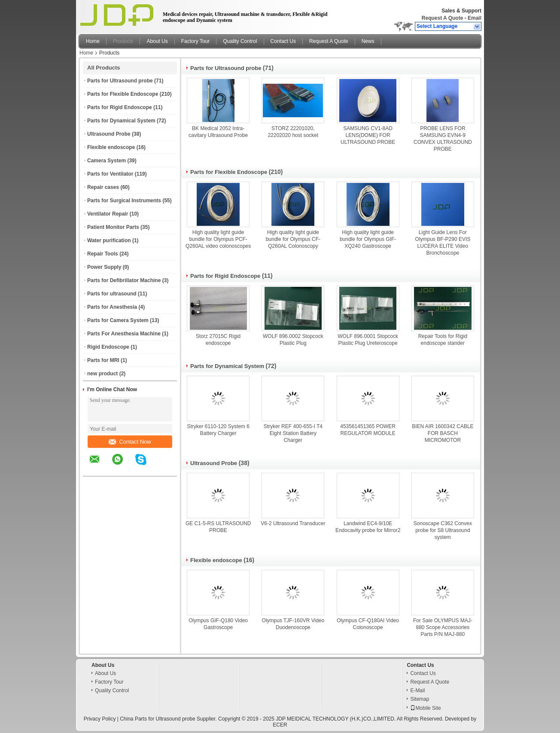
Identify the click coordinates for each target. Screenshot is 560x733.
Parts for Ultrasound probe (120, 81)
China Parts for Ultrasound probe (157, 719)
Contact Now (130, 442)
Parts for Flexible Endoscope (123, 94)
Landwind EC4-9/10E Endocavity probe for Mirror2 (368, 527)
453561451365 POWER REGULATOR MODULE (368, 430)
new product (102, 374)
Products (123, 41)
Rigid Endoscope (108, 347)
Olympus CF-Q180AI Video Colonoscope (368, 624)
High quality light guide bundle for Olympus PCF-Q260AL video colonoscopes (218, 239)
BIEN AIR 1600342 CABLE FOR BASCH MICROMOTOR (443, 433)
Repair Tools (103, 254)
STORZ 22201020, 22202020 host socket (293, 132)
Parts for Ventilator (110, 174)
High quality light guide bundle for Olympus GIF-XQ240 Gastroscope (368, 239)
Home (93, 41)
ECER (280, 725)
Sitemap (420, 699)
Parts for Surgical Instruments (124, 201)
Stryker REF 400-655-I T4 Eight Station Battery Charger (293, 433)
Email (475, 18)
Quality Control (240, 41)
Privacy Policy (100, 719)
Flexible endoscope (111, 147)
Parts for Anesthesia (112, 307)
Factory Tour (195, 41)
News (368, 41)
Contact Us (283, 41)
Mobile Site (425, 708)
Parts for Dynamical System (121, 121)
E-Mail (417, 690)
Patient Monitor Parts (113, 227)
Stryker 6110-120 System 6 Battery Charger (218, 430)
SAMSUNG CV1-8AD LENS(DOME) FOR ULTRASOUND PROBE (368, 135)
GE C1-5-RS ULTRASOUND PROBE (218, 527)
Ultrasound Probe (109, 134)
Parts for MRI (103, 360)
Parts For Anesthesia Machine (124, 334)
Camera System (107, 161)
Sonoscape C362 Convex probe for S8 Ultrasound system (443, 530)
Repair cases (103, 187)
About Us (157, 41)
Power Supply (104, 267)
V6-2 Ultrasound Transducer (293, 523)
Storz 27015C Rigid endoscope (218, 340)
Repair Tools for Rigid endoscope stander (443, 340)
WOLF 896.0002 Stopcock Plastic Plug (293, 340)
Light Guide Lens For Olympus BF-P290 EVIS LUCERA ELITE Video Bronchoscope (443, 243)
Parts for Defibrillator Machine (124, 280)
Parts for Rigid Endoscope (120, 107)
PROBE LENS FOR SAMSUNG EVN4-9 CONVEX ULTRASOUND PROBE (443, 139)
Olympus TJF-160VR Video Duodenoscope (293, 624)
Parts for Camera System (118, 320)
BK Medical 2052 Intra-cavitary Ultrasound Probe (218, 132)
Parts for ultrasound (112, 294)
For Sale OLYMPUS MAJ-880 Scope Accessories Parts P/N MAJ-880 (443, 627)
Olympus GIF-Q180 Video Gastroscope (218, 624)
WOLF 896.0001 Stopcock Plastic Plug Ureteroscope (368, 340)
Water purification (109, 240)
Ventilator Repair (108, 214)
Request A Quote (442, 18)
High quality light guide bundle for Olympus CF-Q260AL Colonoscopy (293, 239)
